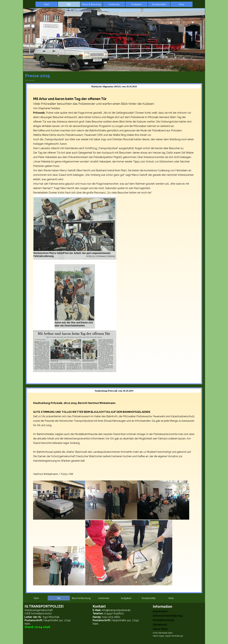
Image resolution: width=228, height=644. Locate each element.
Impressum (160, 611)
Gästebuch (160, 625)
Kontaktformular (164, 620)
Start (47, 4)
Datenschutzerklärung (167, 616)
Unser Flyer (160, 629)
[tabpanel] (114, 237)
